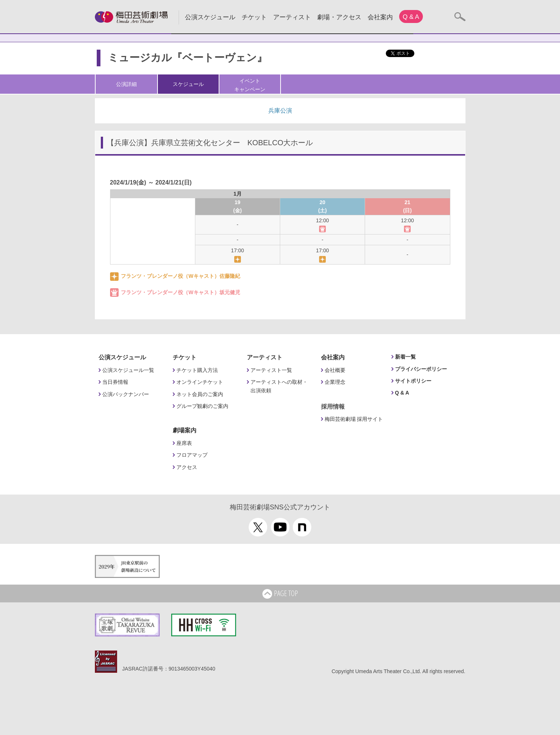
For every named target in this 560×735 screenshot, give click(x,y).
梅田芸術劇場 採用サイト (354, 419)
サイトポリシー (413, 381)
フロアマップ (192, 455)
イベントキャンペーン (250, 85)
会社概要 (335, 370)
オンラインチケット (200, 382)
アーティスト (292, 17)
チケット (254, 17)
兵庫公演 (280, 111)
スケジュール (188, 84)
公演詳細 (126, 84)
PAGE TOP (280, 594)
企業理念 (335, 382)
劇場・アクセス (339, 17)
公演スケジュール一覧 (128, 370)
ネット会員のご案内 (200, 394)
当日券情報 (115, 382)
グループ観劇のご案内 (202, 406)
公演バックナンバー (126, 394)
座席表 (184, 443)
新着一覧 (405, 357)
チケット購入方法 (197, 370)
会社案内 (380, 17)
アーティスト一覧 (271, 370)
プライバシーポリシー (421, 369)
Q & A (411, 17)
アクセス (187, 467)
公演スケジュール (210, 17)
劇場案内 (185, 430)
